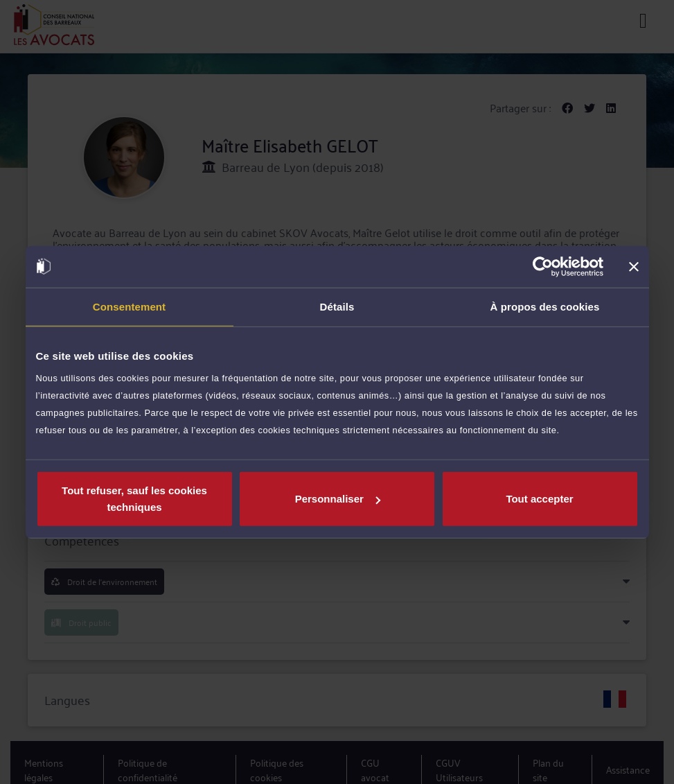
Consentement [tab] (129, 306)
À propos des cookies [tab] (545, 306)
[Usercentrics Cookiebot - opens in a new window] (543, 266)
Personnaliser (338, 499)
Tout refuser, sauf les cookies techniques (134, 499)
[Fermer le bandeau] (634, 266)
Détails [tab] (337, 306)
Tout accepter (539, 499)
